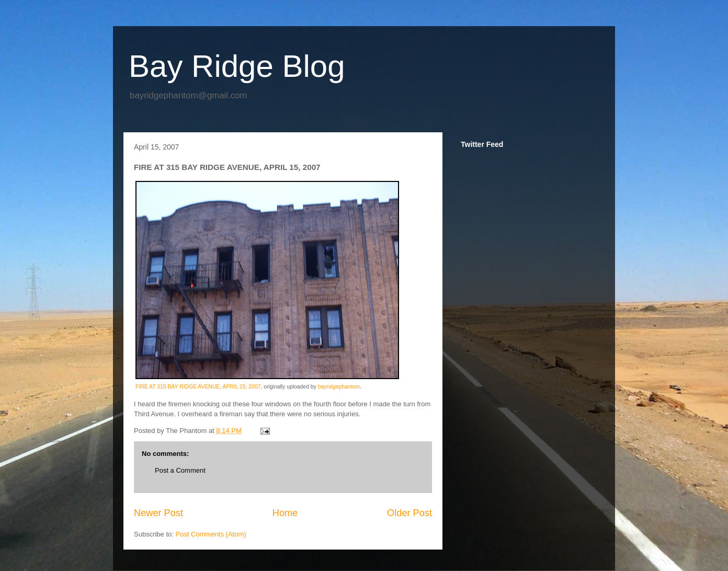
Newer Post (158, 513)
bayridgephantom (339, 387)
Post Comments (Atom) (211, 534)
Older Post (409, 513)
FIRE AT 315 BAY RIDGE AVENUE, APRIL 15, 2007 (198, 387)
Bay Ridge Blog (237, 66)
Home (285, 513)
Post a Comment (180, 470)
